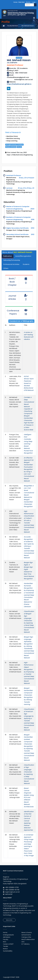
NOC (5, 942)
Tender (6, 946)
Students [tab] (26, 264)
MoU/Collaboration (28, 939)
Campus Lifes (26, 937)
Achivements (26, 935)
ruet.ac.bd (9, 894)
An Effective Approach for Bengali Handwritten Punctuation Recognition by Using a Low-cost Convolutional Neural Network (29, 469)
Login (33, 2)
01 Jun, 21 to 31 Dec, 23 (26, 188)
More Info (9, 920)
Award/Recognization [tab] (23, 256)
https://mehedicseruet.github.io (19, 84)
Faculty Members (13, 26)
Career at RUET (8, 944)
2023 (32, 209)
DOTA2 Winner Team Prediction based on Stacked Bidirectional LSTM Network (29, 383)
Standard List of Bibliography (21, 321)
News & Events (27, 933)
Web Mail (21, 2)
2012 (33, 234)
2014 (33, 228)
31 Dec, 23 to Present (26, 178)
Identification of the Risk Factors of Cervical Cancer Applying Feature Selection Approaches (29, 821)
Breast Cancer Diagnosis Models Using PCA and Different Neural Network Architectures (29, 797)
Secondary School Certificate (17, 234)
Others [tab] (6, 268)
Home (15, 2)
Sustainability (8, 951)
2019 (33, 220)
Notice (5, 949)
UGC (23, 942)
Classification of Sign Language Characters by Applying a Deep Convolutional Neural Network (29, 774)
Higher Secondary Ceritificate (17, 228)
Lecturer (9, 188)
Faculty (6, 939)
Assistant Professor (14, 175)
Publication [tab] (8, 256)
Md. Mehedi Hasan (28, 26)
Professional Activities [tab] (11, 264)
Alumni (28, 2)
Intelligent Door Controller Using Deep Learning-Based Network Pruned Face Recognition (28, 444)
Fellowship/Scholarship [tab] (12, 260)
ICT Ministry (26, 944)
